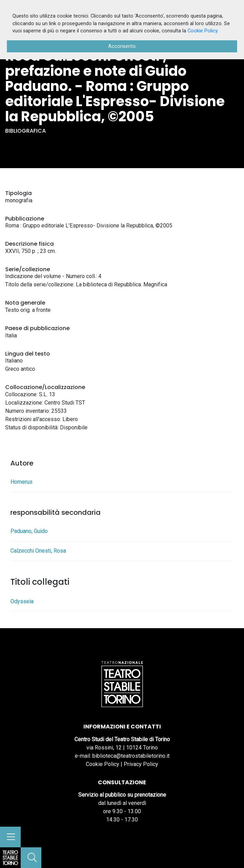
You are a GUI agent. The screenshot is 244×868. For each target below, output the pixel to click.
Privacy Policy (141, 764)
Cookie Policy (103, 764)
